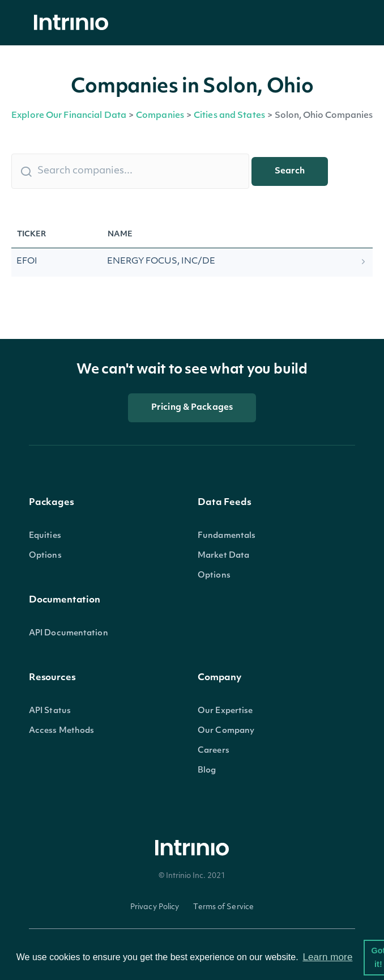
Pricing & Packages (192, 408)
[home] (74, 23)
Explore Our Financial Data (69, 116)
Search (290, 171)
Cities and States (229, 116)
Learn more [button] (327, 957)
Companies (160, 116)
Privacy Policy (155, 907)
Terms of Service (223, 907)
